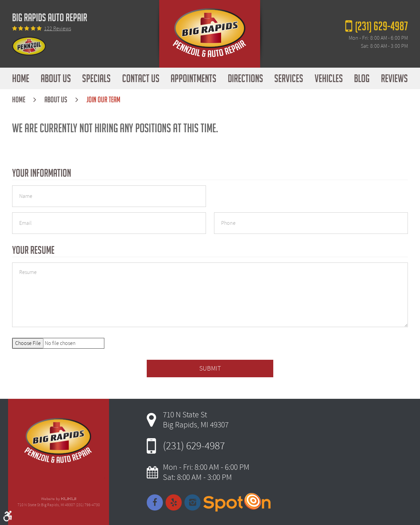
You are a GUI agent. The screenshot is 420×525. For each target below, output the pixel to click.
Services (289, 78)
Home (21, 78)
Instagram (193, 502)
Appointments (194, 78)
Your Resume (33, 250)
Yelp (174, 502)
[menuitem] (21, 78)
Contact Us (141, 78)
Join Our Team (103, 100)
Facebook (155, 502)
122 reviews (58, 29)
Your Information (42, 173)
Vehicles (329, 78)
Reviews (394, 78)
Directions (246, 78)
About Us (56, 78)
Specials (96, 78)
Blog (362, 78)
